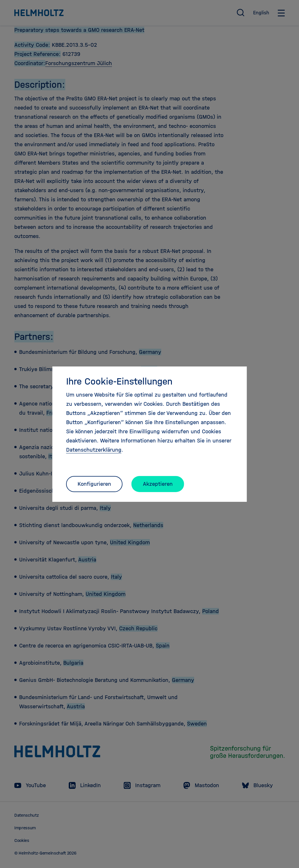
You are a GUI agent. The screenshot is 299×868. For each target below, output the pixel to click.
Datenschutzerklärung (94, 450)
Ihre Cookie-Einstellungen (119, 381)
